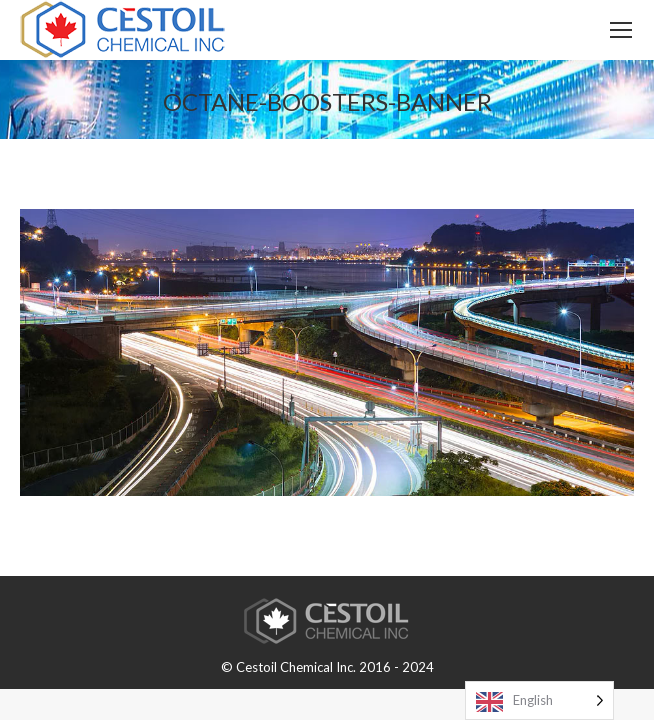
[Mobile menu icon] (621, 30)
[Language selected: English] (539, 700)
